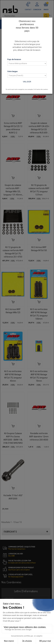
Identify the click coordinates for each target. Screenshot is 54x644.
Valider (27, 82)
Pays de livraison (14, 59)
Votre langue (12, 71)
